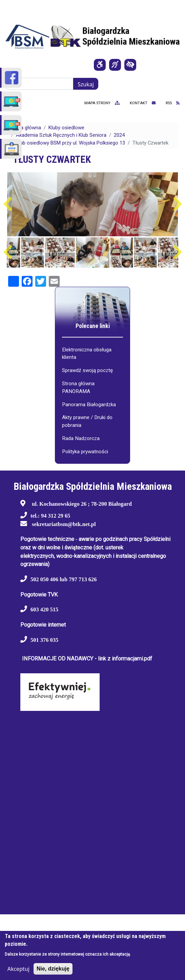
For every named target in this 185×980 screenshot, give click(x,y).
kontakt (143, 103)
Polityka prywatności (85, 452)
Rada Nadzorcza (81, 438)
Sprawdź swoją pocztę (87, 370)
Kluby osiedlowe (66, 128)
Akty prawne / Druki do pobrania (87, 421)
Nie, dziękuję (53, 969)
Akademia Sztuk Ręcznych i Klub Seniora (61, 135)
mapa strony (102, 103)
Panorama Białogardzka (89, 405)
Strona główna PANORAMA (78, 387)
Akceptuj (18, 969)
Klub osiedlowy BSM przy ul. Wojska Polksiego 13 (70, 143)
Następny (177, 204)
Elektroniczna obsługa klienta (87, 354)
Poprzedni (8, 204)
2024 (119, 135)
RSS (173, 103)
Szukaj (86, 84)
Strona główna (25, 128)
